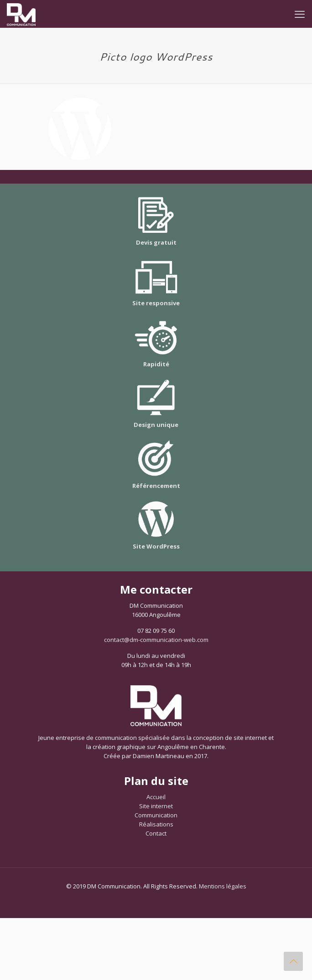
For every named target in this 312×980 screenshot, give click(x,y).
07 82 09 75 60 (156, 631)
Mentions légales (223, 886)
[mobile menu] (300, 14)
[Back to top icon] (293, 961)
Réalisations (156, 824)
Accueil (156, 797)
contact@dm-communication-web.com (156, 640)
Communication (156, 815)
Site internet (156, 806)
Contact (156, 833)
